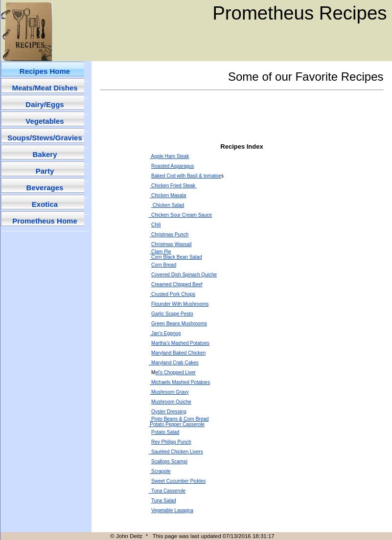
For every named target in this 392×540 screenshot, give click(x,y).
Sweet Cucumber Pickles (178, 481)
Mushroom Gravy (170, 392)
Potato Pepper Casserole (177, 424)
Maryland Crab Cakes (174, 363)
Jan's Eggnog (166, 333)
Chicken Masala (169, 195)
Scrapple (161, 471)
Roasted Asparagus (173, 166)
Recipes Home (45, 71)
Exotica (45, 204)
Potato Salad (165, 432)
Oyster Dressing (169, 412)
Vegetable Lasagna (172, 510)
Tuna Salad (164, 501)
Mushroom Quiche (171, 402)
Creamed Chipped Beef (177, 284)
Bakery (45, 154)
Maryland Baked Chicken (178, 353)
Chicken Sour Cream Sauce (181, 215)
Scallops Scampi (169, 461)
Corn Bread (164, 265)
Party (45, 171)
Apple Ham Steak (170, 156)
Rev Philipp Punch (171, 442)
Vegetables (45, 121)
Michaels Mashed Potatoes (181, 382)
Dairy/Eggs (45, 104)
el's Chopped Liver (175, 372)
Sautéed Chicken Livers (176, 452)
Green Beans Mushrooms (179, 324)
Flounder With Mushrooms (180, 304)
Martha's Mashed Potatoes (180, 343)
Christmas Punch (170, 235)
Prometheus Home (45, 221)
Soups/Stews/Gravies (45, 138)
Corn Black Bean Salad (176, 257)
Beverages (45, 188)
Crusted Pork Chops (173, 294)
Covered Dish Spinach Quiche (184, 275)
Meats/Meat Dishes (45, 88)
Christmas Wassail (171, 244)
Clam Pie (161, 252)
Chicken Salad (168, 205)
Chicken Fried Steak (173, 186)
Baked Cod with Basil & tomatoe (186, 176)
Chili (156, 225)
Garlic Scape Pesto (172, 314)
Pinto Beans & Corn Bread (180, 419)
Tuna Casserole (167, 491)
